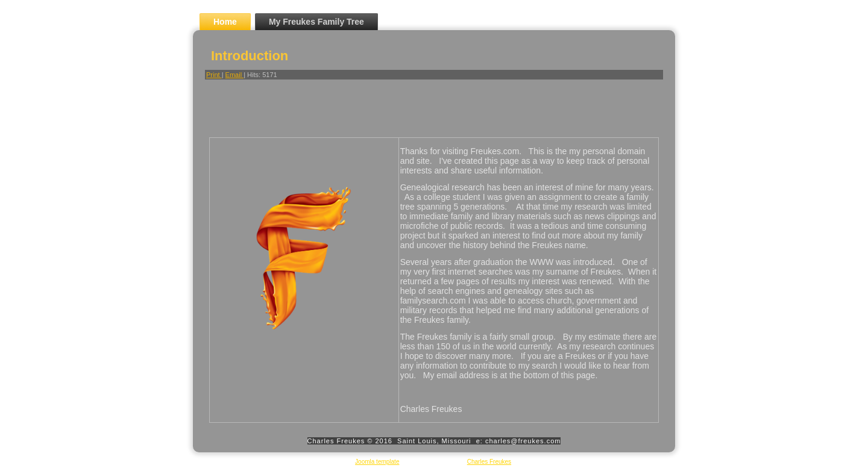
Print (214, 75)
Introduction (250, 56)
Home (225, 22)
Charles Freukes (489, 462)
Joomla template (377, 462)
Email (235, 75)
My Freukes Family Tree (316, 22)
